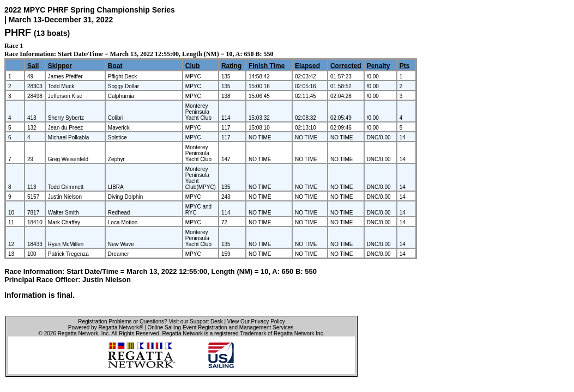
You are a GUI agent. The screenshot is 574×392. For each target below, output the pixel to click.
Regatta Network (78, 333)
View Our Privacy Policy (256, 321)
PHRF (18, 33)
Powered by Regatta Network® (105, 327)
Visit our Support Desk (195, 321)
